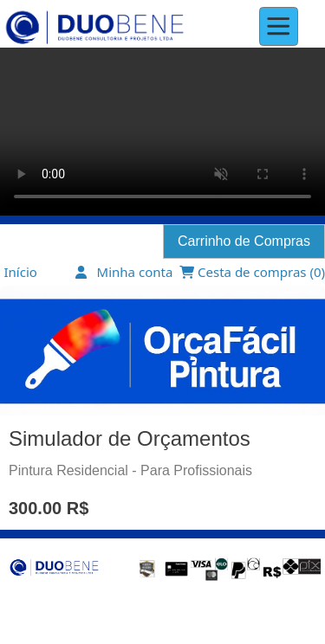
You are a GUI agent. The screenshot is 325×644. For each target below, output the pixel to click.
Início (21, 272)
